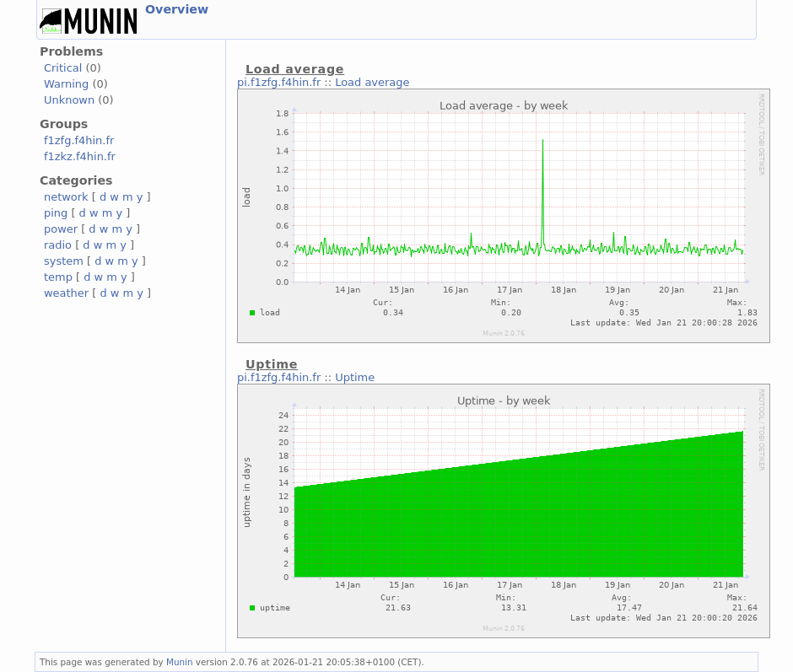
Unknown (69, 100)
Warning (66, 84)
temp (58, 277)
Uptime (355, 377)
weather (66, 293)
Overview (177, 9)
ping (56, 213)
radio (58, 245)
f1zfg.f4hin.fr (79, 140)
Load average (372, 82)
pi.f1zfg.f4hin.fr (279, 82)
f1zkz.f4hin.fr (80, 156)
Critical (63, 68)
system (64, 261)
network (66, 197)
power (61, 229)
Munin (180, 662)
